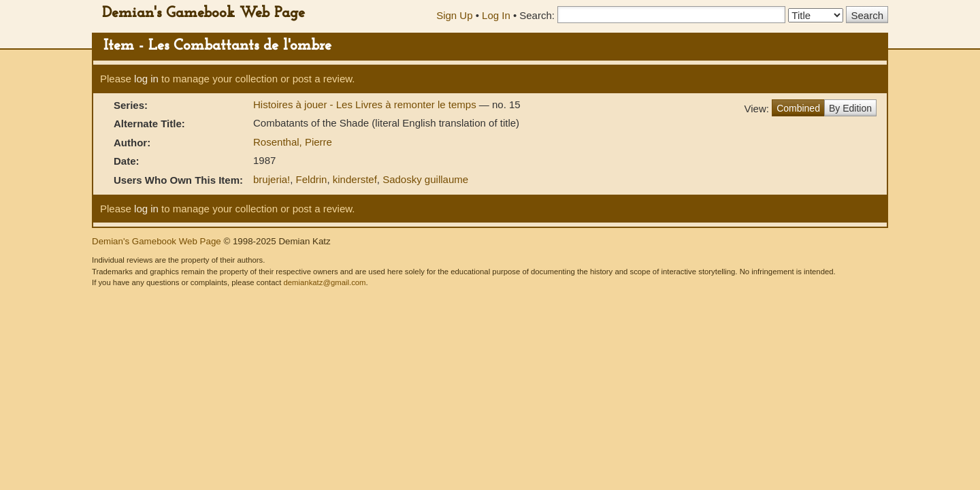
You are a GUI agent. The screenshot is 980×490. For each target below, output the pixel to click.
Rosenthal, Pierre (293, 142)
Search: (537, 15)
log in (146, 79)
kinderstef (355, 179)
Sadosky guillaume (425, 179)
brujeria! (272, 179)
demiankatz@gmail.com (324, 282)
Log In (496, 15)
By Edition (850, 108)
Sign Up (454, 15)
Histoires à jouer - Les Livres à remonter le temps (366, 104)
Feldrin (312, 179)
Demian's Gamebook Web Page (203, 13)
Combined (798, 108)
